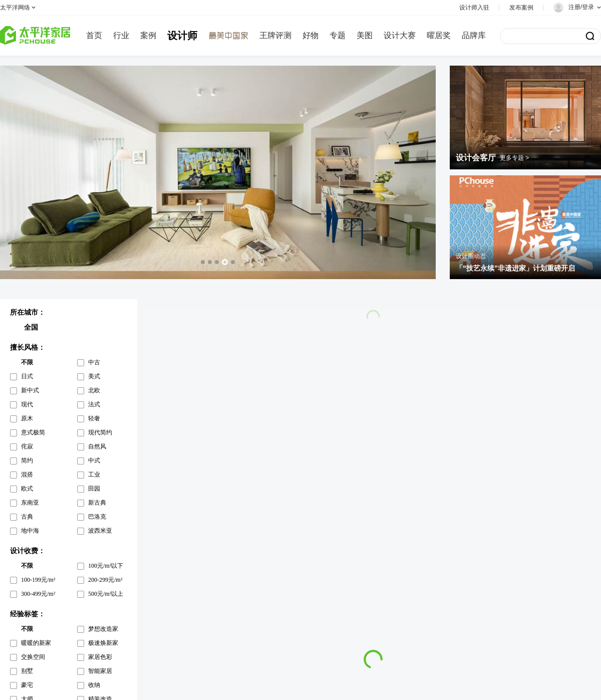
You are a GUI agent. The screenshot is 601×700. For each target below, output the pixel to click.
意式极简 (33, 432)
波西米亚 (100, 531)
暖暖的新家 (36, 643)
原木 (27, 418)
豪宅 (27, 685)
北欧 (94, 390)
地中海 (30, 531)
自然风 (97, 446)
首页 (94, 35)
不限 (27, 362)
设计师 (182, 36)
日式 (27, 376)
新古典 (97, 503)
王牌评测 (275, 35)
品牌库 (474, 35)
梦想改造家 (103, 629)
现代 (27, 404)
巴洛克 (97, 517)
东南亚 (30, 503)
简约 (27, 460)
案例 (148, 35)
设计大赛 (400, 35)
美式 (94, 376)
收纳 (94, 685)
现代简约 (100, 432)
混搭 (27, 475)
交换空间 (33, 657)
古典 (27, 517)
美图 (365, 35)
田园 (94, 489)
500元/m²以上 (106, 594)
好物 (311, 35)
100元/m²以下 (106, 566)
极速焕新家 (103, 643)
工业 (94, 475)
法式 (94, 404)
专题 (338, 35)
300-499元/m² (38, 594)
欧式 (27, 489)
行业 (121, 35)
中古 (94, 362)
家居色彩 (100, 657)
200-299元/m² (105, 580)
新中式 (30, 390)
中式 (94, 460)
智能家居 (100, 671)
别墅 (27, 671)
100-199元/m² (38, 580)
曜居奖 (439, 35)
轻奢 (94, 418)
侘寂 (27, 446)
